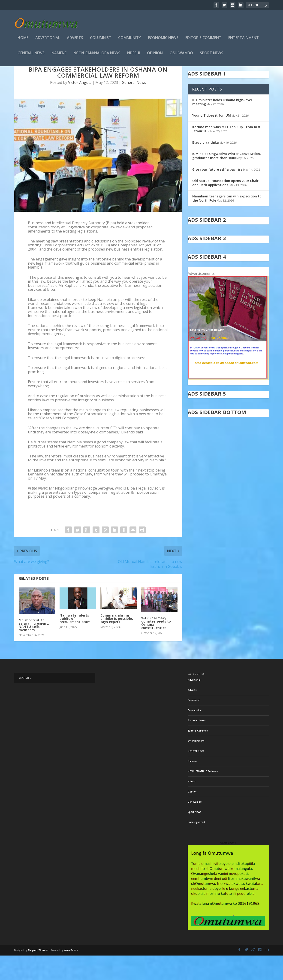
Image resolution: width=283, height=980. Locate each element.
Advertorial (48, 39)
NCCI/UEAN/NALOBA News (97, 55)
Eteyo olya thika (206, 167)
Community (130, 39)
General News (31, 55)
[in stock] (228, 403)
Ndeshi (134, 55)
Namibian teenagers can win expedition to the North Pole (227, 223)
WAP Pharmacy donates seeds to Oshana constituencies (156, 647)
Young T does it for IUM (212, 140)
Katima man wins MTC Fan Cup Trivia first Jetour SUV (226, 153)
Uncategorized (196, 847)
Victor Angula (80, 107)
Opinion (155, 55)
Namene (59, 55)
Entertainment (244, 39)
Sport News (212, 55)
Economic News (163, 39)
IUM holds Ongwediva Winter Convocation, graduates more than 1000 (227, 180)
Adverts (75, 39)
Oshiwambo (181, 55)
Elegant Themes (38, 975)
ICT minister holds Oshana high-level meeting (222, 126)
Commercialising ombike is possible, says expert (117, 643)
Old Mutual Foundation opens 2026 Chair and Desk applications (225, 207)
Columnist (101, 39)
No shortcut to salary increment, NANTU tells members (34, 649)
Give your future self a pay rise (217, 194)
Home (23, 39)
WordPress (71, 975)
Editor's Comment (203, 39)
